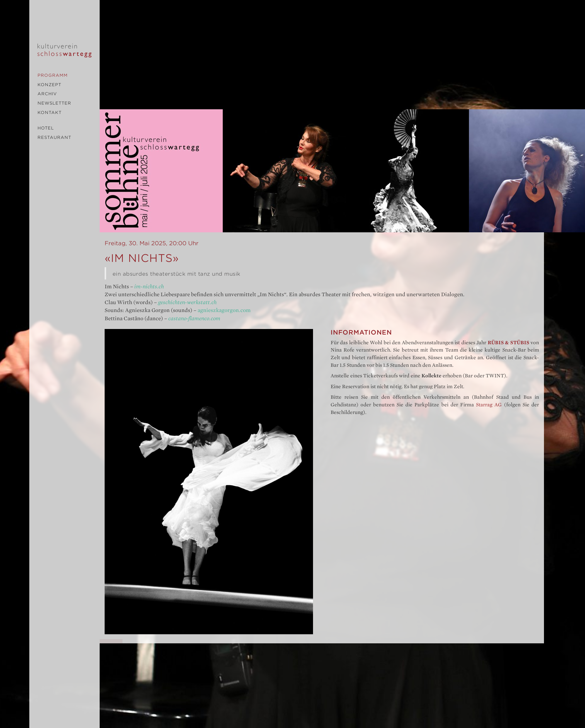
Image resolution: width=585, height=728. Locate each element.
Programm (53, 75)
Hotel (46, 128)
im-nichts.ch (149, 287)
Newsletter (54, 103)
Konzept (49, 85)
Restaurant (54, 137)
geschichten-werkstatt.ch (187, 302)
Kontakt (50, 112)
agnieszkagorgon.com (224, 310)
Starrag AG (489, 405)
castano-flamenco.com (194, 318)
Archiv (47, 94)
